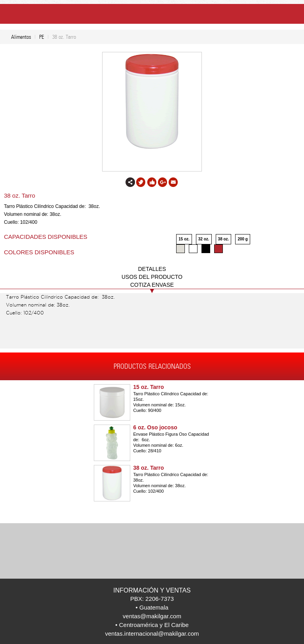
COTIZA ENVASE (152, 285)
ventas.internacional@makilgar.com (152, 634)
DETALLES (152, 269)
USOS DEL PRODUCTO (152, 277)
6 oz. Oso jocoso (155, 427)
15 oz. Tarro (149, 387)
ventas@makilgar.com (152, 616)
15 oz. (184, 239)
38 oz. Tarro (149, 468)
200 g (243, 239)
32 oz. (204, 239)
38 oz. (224, 239)
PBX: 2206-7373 (152, 599)
